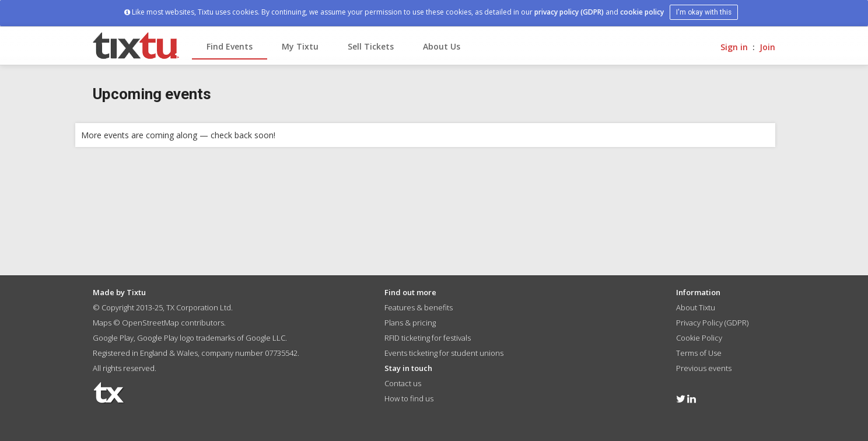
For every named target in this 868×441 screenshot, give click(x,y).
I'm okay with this (704, 12)
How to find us (409, 398)
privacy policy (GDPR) (569, 12)
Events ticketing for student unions (444, 353)
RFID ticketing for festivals (428, 338)
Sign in (734, 47)
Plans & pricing (410, 323)
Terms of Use (699, 353)
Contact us (403, 383)
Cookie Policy (699, 338)
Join (767, 47)
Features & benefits (419, 307)
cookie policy (642, 12)
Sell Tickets (371, 46)
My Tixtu (300, 46)
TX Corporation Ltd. (199, 307)
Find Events (230, 46)
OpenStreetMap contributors (173, 323)
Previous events (704, 368)
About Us (442, 46)
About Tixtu (696, 307)
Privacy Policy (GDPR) (712, 323)
